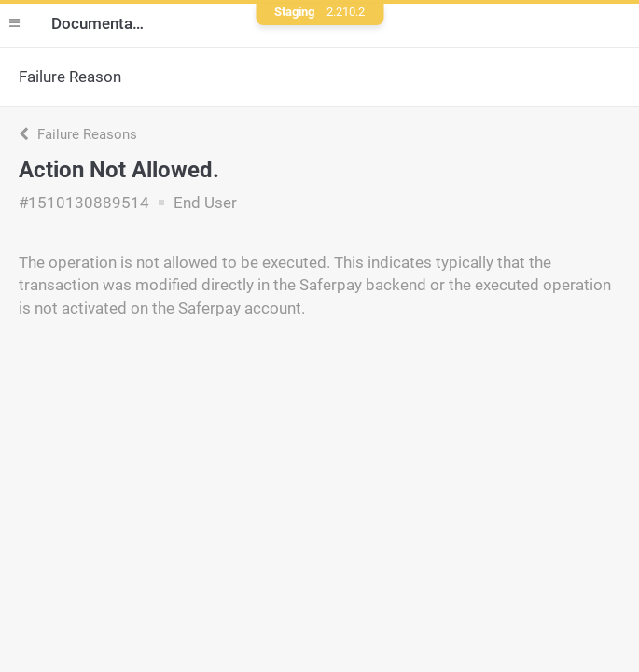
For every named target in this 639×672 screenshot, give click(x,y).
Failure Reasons (78, 134)
